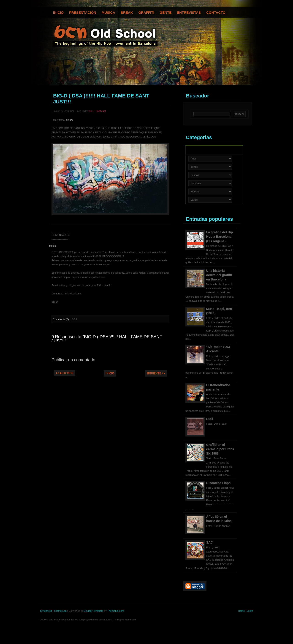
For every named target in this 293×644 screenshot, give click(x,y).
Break (127, 12)
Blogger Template (94, 611)
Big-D (91, 111)
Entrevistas (189, 12)
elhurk (70, 120)
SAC (210, 542)
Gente (166, 12)
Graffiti (146, 12)
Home (241, 611)
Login (250, 611)
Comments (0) (61, 319)
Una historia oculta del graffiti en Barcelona (219, 275)
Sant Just (101, 111)
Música (108, 12)
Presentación (83, 12)
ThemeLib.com (116, 611)
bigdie (53, 246)
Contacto (216, 12)
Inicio (58, 12)
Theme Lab (60, 611)
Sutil (210, 419)
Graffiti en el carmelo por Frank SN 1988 (220, 449)
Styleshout (46, 611)
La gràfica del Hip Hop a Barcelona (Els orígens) (220, 237)
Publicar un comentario (73, 360)
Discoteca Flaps (218, 483)
